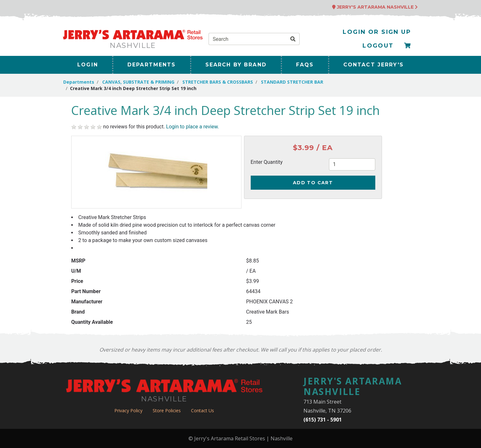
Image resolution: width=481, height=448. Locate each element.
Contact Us (202, 410)
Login (88, 65)
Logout (378, 46)
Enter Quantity (267, 162)
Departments (152, 65)
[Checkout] (408, 46)
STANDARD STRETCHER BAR (292, 82)
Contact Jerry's (374, 65)
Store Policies (167, 410)
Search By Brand (236, 65)
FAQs (305, 65)
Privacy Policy (128, 410)
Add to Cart (313, 183)
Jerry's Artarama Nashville (375, 7)
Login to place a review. (193, 127)
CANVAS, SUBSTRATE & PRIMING (138, 82)
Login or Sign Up (377, 32)
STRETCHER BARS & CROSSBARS (218, 82)
